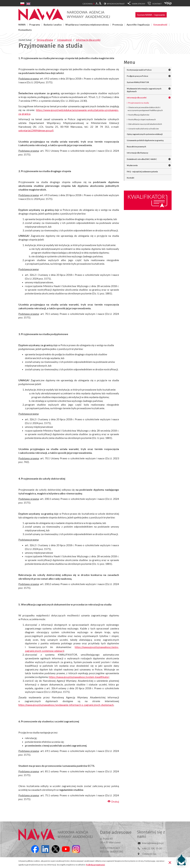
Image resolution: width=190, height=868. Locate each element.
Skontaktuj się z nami (151, 834)
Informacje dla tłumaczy (137, 153)
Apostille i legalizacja (138, 25)
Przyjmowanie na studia (139, 103)
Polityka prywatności (95, 865)
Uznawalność (160, 25)
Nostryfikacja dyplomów (139, 115)
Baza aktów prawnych (136, 147)
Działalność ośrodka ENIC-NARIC (142, 159)
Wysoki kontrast (116, 4)
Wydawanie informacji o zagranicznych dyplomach (144, 90)
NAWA (22, 25)
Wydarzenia (132, 165)
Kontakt (131, 178)
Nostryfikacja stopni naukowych (142, 119)
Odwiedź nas (149, 854)
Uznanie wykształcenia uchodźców (143, 129)
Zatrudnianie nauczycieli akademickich (145, 124)
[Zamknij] (170, 862)
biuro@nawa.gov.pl (153, 843)
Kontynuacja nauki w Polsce (139, 70)
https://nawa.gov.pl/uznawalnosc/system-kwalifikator (79, 677)
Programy (35, 25)
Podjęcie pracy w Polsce (137, 76)
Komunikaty (25, 30)
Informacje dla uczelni (137, 98)
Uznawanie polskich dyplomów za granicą (145, 140)
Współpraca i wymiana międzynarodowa (87, 25)
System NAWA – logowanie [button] (151, 15)
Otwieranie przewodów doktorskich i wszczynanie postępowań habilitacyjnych (145, 109)
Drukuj (113, 801)
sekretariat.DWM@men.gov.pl (36, 130)
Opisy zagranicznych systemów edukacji (145, 134)
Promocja (118, 25)
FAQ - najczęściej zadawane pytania (142, 172)
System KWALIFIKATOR (138, 82)
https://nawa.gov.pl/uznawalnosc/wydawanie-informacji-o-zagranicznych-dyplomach (66, 705)
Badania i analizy (53, 25)
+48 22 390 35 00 (152, 848)
